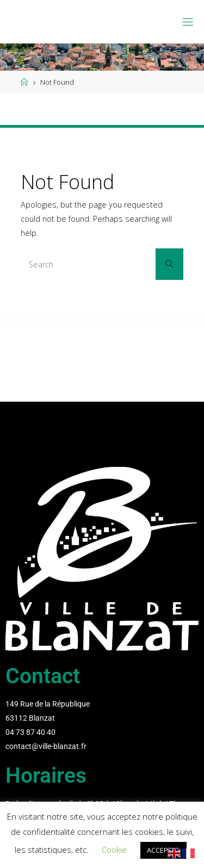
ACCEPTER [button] (163, 850)
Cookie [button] (114, 850)
